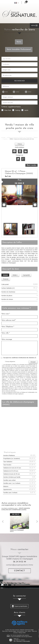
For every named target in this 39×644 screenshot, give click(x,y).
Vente (19, 42)
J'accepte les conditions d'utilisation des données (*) (20, 358)
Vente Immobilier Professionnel (19, 49)
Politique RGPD (22, 633)
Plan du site (5, 631)
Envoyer (33, 362)
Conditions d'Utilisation (7, 394)
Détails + (15, 275)
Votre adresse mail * (9, 320)
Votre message (7, 339)
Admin (30, 631)
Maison (36, 137)
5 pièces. (5, 139)
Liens (26, 631)
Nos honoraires (21, 631)
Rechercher (19, 81)
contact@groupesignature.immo (20, 565)
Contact (20, 571)
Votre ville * (6, 333)
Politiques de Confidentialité (28, 392)
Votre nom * (6, 314)
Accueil (3, 137)
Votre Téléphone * (8, 327)
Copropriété (26, 275)
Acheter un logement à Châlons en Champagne (20, 137)
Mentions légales (12, 631)
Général (5, 275)
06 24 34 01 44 (19, 562)
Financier (6, 279)
